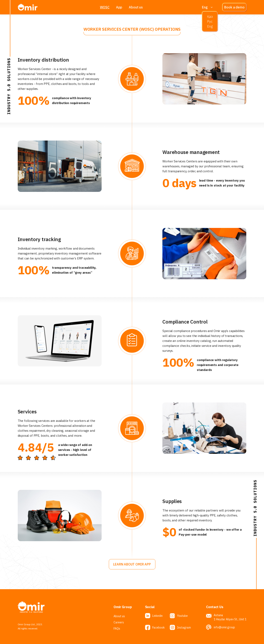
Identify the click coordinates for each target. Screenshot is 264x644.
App (119, 7)
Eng (205, 7)
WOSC (105, 7)
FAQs (117, 629)
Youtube (182, 616)
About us (136, 7)
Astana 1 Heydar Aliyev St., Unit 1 (230, 617)
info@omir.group (224, 627)
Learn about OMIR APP (132, 564)
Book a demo (234, 7)
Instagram (184, 628)
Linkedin (157, 616)
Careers (119, 622)
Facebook (158, 628)
